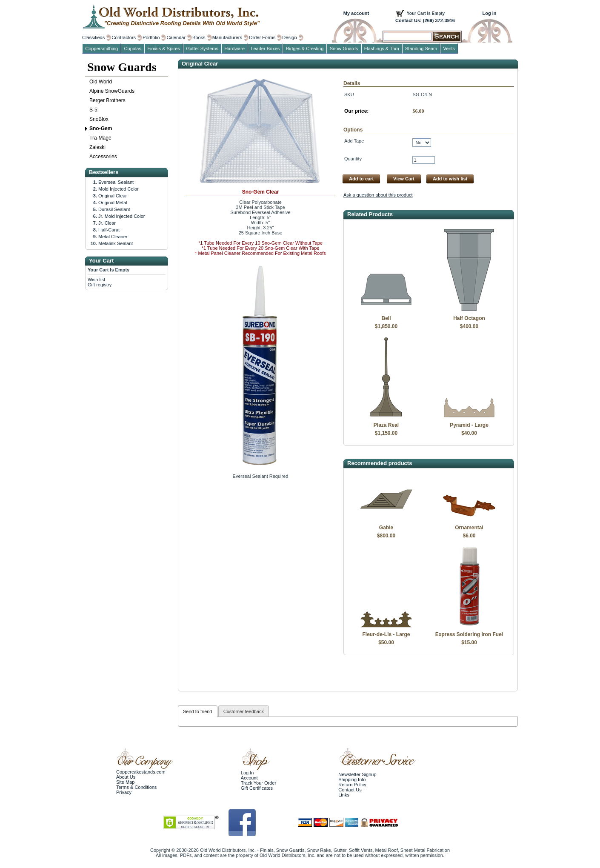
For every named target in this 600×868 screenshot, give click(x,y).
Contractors (124, 37)
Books (199, 37)
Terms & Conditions (136, 787)
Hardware (234, 49)
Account (249, 778)
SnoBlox (99, 119)
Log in (490, 13)
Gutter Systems (202, 49)
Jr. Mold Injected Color (121, 216)
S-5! (94, 110)
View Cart (404, 179)
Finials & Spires (163, 49)
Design (289, 37)
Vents (449, 49)
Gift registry (100, 285)
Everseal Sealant (116, 182)
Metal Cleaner (113, 237)
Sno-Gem (101, 128)
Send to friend (198, 711)
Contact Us (350, 790)
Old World (101, 82)
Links (344, 795)
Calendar (176, 37)
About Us (126, 777)
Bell (386, 318)
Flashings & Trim (382, 49)
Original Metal (113, 203)
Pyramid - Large (469, 425)
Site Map (125, 782)
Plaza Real (386, 425)
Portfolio (151, 37)
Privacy (124, 792)
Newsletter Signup (357, 774)
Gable (386, 528)
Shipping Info (352, 779)
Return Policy (352, 785)
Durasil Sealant (114, 209)
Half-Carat (109, 230)
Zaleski (97, 147)
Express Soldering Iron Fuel (469, 634)
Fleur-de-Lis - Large (386, 634)
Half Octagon (469, 318)
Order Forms (262, 37)
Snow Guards (122, 67)
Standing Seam (421, 49)
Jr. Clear (107, 223)
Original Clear (113, 196)
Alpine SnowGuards (112, 91)
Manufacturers (227, 37)
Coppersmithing (101, 49)
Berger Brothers (107, 100)
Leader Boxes (265, 49)
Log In (247, 773)
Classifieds (93, 37)
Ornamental (469, 528)
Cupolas (133, 49)
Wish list (96, 280)
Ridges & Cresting (305, 49)
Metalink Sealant (116, 243)
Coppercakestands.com (141, 772)
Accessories (103, 157)
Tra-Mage (100, 138)
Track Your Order (259, 783)
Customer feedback (244, 711)
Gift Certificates (257, 788)
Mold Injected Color (119, 189)
